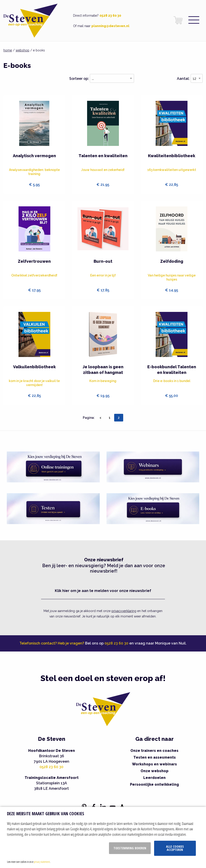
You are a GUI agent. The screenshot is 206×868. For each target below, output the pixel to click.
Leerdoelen (154, 778)
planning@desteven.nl (110, 26)
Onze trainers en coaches (154, 751)
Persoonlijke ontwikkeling (154, 784)
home (8, 50)
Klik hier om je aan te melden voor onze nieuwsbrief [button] (103, 591)
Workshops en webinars (154, 764)
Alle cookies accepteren (175, 848)
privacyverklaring (124, 611)
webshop (22, 50)
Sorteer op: (79, 79)
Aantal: (183, 79)
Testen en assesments (155, 757)
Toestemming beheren (130, 848)
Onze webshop (155, 771)
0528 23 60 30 (110, 16)
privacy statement (42, 862)
